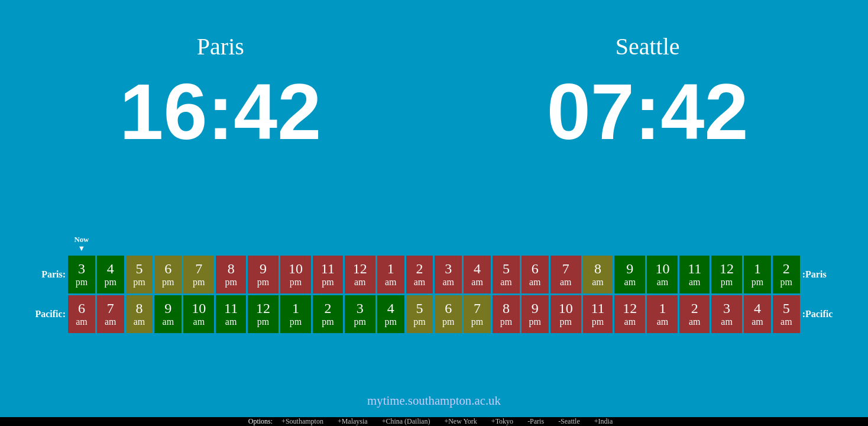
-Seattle (569, 421)
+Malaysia (353, 421)
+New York (460, 421)
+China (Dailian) (406, 421)
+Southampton (302, 421)
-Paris (536, 421)
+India (603, 421)
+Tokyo (502, 421)
